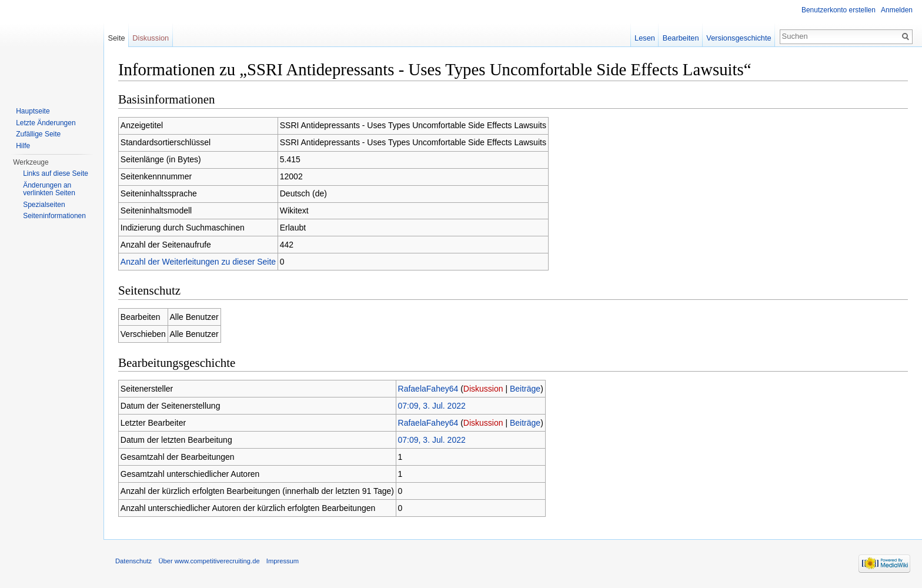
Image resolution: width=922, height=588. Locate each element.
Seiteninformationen (54, 216)
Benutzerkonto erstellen (839, 10)
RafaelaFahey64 (428, 389)
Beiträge (525, 389)
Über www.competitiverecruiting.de (209, 561)
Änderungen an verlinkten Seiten (49, 189)
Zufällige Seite (38, 134)
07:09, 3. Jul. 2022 (432, 406)
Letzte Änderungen (46, 123)
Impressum (283, 561)
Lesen (645, 38)
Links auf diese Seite (56, 173)
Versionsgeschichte (739, 38)
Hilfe (23, 146)
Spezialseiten (44, 205)
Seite (116, 38)
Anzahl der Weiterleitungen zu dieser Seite (198, 262)
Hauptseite (33, 111)
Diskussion (483, 389)
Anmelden (897, 10)
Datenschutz (133, 561)
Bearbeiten (681, 38)
